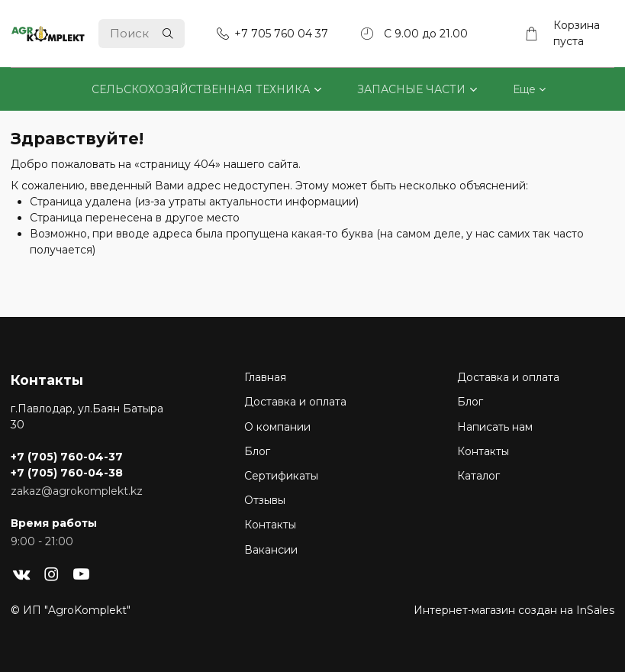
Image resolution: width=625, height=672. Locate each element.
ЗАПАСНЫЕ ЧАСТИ (411, 89)
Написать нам (495, 427)
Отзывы (265, 500)
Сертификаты (281, 476)
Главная (265, 377)
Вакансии (271, 550)
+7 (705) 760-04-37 (67, 457)
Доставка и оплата (295, 402)
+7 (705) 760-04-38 (67, 473)
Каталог (478, 476)
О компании (277, 427)
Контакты (270, 525)
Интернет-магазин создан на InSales (514, 610)
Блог (257, 451)
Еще (524, 89)
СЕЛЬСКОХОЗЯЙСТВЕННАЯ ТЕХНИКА (201, 89)
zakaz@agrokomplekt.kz (77, 491)
